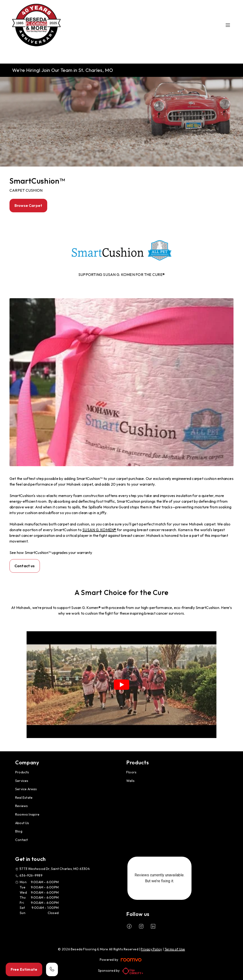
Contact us (25, 566)
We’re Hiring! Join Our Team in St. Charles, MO (63, 70)
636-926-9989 (31, 875)
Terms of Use (175, 949)
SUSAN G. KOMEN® (99, 530)
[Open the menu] (228, 25)
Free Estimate (24, 969)
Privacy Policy (151, 949)
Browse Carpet (28, 205)
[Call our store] (52, 969)
